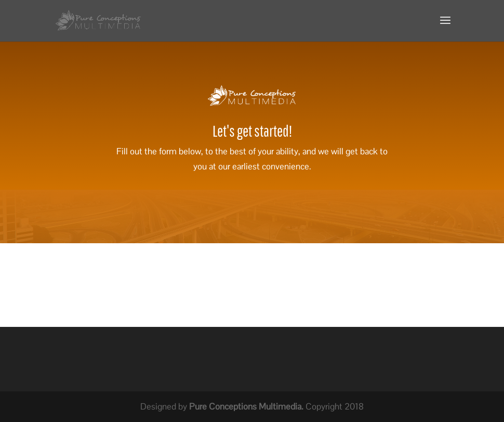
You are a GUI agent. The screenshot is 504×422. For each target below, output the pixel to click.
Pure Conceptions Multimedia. (246, 406)
